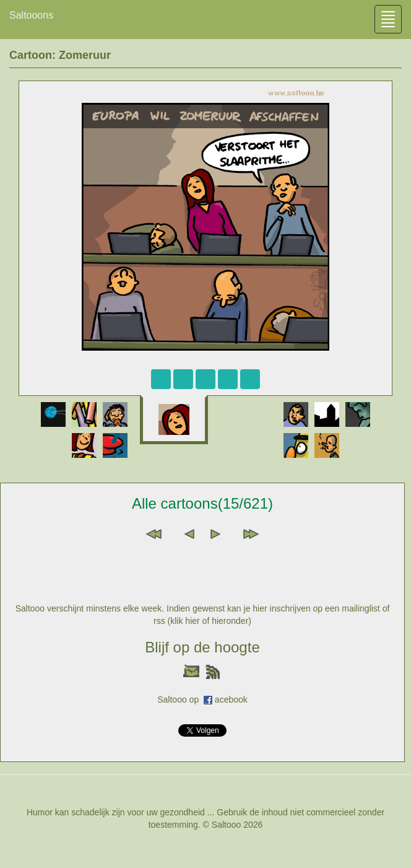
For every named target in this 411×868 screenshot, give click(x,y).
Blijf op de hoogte (202, 647)
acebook (231, 699)
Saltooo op (180, 699)
